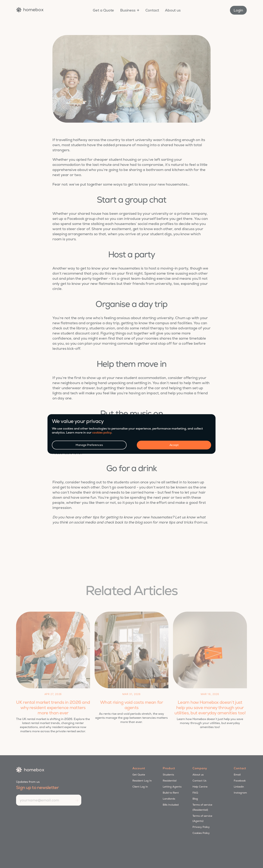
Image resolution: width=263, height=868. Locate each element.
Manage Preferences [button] (89, 445)
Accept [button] (174, 445)
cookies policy (102, 433)
